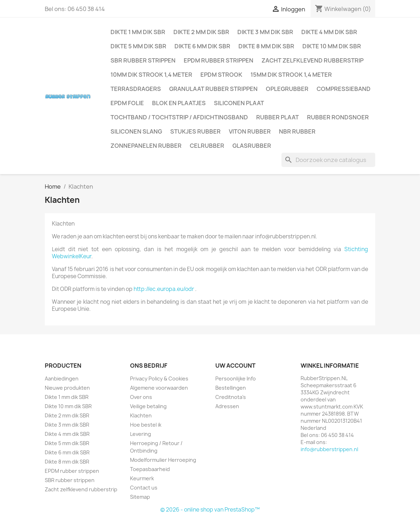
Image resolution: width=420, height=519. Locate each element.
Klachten (141, 415)
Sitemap (140, 497)
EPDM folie (127, 103)
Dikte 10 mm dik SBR (332, 46)
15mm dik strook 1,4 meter (291, 75)
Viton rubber (250, 131)
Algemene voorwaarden (159, 388)
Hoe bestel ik (146, 425)
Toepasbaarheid (150, 469)
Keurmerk (142, 478)
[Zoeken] (328, 160)
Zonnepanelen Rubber (146, 146)
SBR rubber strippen (143, 60)
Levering (141, 434)
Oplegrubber (287, 89)
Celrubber (207, 146)
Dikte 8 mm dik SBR (266, 46)
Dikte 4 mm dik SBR (329, 32)
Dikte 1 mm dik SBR (138, 32)
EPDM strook (221, 75)
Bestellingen (231, 388)
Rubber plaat (278, 117)
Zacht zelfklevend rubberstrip (313, 60)
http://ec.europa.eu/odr (164, 289)
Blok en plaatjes (179, 103)
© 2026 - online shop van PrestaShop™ (210, 510)
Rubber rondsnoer (338, 117)
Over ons (141, 397)
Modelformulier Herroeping (163, 460)
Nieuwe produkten (67, 388)
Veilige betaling (148, 406)
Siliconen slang (136, 131)
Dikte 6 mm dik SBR (202, 46)
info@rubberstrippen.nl (329, 449)
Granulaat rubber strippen (213, 89)
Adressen (227, 406)
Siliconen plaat (239, 103)
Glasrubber (252, 146)
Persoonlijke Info (236, 379)
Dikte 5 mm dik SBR (138, 46)
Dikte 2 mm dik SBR (201, 32)
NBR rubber (297, 131)
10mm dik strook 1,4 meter (151, 75)
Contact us (144, 488)
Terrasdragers (136, 89)
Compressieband (344, 89)
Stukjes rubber (195, 131)
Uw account (235, 366)
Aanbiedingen (62, 379)
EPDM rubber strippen (219, 60)
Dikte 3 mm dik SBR (265, 32)
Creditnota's (231, 397)
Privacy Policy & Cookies (159, 379)
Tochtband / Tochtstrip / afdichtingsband (179, 117)
